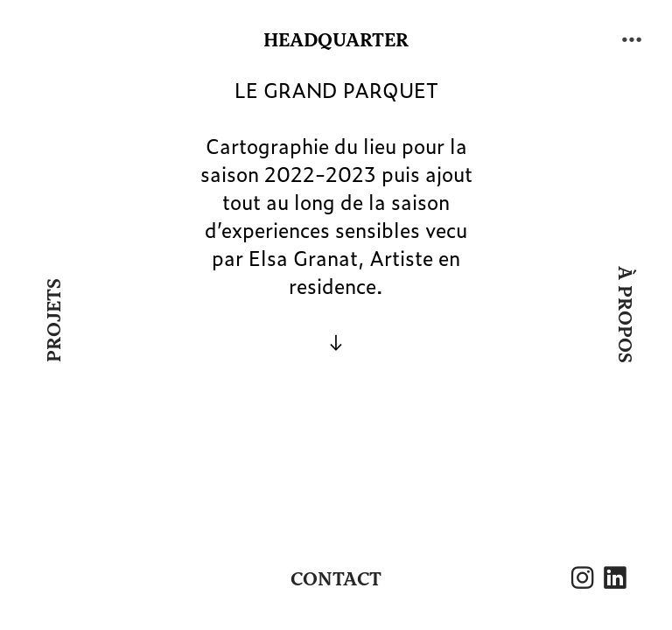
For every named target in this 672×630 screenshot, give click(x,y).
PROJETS (53, 320)
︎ (632, 40)
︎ (615, 579)
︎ (582, 579)
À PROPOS (625, 315)
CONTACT (336, 579)
